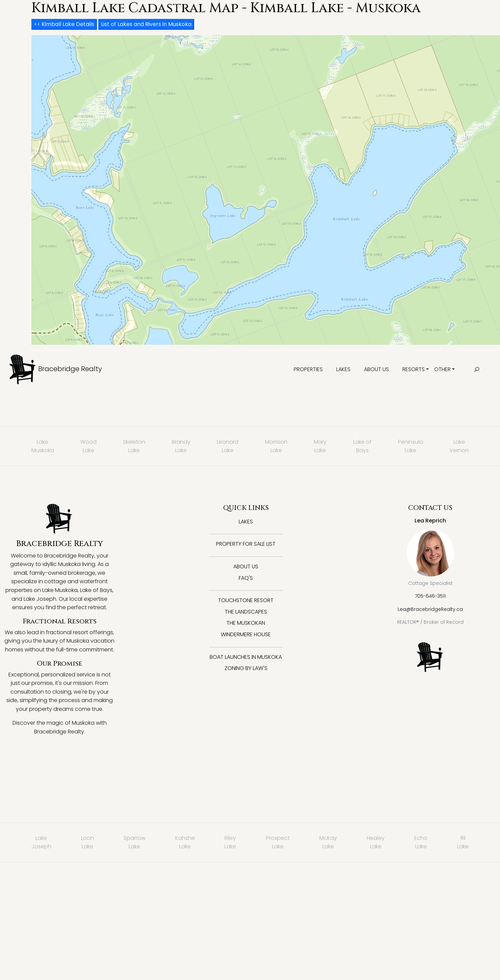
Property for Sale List (246, 544)
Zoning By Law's (246, 668)
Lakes (343, 369)
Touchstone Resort (246, 600)
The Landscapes (246, 612)
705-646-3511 (430, 596)
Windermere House (246, 634)
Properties (308, 369)
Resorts (414, 369)
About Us (376, 369)
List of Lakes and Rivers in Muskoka (146, 24)
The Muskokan (246, 623)
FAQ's (246, 578)
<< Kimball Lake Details (64, 24)
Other (442, 369)
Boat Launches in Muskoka (246, 657)
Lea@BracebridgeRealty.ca (430, 609)
